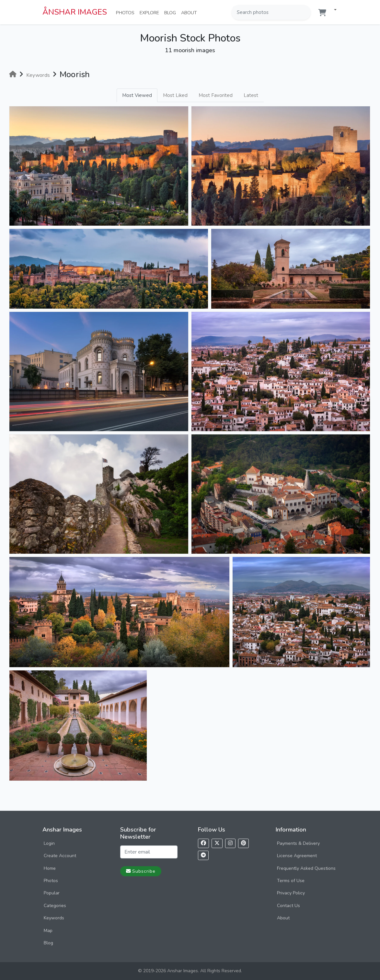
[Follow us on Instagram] (230, 843)
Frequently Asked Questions (306, 868)
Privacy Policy (291, 893)
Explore (151, 12)
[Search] (305, 12)
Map (48, 931)
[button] (333, 10)
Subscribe (141, 871)
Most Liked (175, 95)
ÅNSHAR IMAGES (75, 12)
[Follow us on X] (217, 843)
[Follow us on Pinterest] (243, 843)
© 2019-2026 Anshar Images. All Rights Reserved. (190, 971)
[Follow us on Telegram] (203, 855)
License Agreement (297, 856)
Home (50, 868)
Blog (171, 12)
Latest (251, 95)
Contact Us (288, 906)
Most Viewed (137, 95)
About (190, 12)
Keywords (54, 918)
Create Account (60, 856)
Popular (52, 893)
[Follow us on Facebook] (203, 843)
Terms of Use (291, 881)
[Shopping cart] (322, 13)
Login (49, 843)
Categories (55, 906)
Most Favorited (216, 95)
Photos (127, 12)
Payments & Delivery (298, 843)
